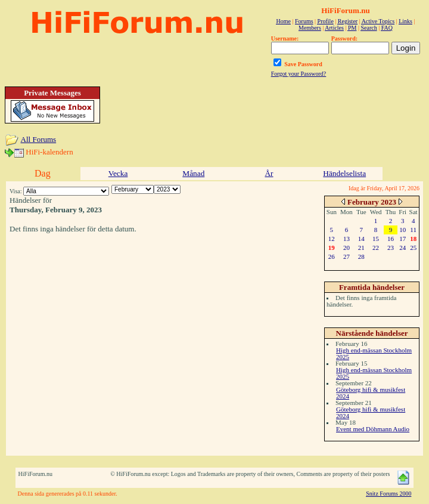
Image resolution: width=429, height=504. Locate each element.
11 (413, 230)
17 (402, 239)
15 (376, 239)
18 (413, 239)
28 (361, 256)
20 (346, 248)
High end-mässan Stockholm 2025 (374, 353)
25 (413, 248)
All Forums (39, 139)
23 (391, 248)
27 (346, 256)
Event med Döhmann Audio (373, 429)
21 (361, 248)
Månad (193, 173)
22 (376, 248)
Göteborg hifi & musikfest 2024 (371, 393)
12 (332, 239)
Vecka (118, 173)
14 (361, 239)
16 (391, 239)
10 (402, 230)
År (269, 173)
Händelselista (344, 173)
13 (346, 239)
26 (332, 256)
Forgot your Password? (299, 74)
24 (402, 248)
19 (332, 248)
